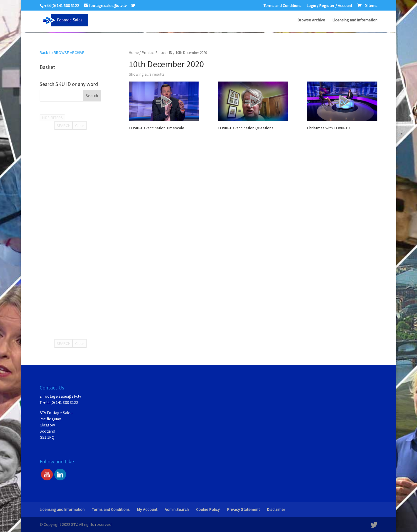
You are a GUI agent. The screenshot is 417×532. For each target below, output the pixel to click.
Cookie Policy (208, 509)
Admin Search (177, 509)
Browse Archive (311, 21)
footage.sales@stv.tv (62, 396)
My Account (147, 509)
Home (134, 53)
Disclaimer (276, 509)
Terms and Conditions (282, 6)
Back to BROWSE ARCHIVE (62, 52)
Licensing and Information (355, 21)
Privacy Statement (243, 509)
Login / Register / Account (329, 6)
